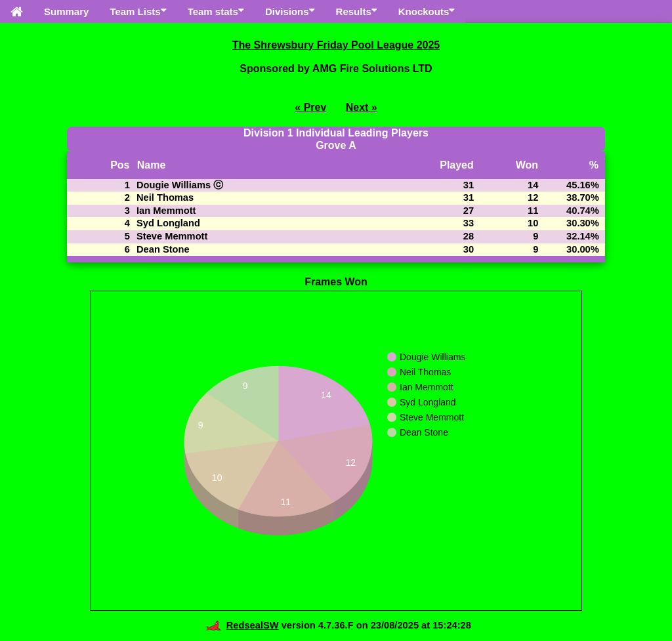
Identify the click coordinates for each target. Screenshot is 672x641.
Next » (362, 107)
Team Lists (138, 11)
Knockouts (427, 11)
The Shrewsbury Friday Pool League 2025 (336, 45)
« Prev (310, 107)
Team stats (216, 11)
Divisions (290, 11)
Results (357, 11)
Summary (66, 11)
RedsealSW (242, 625)
